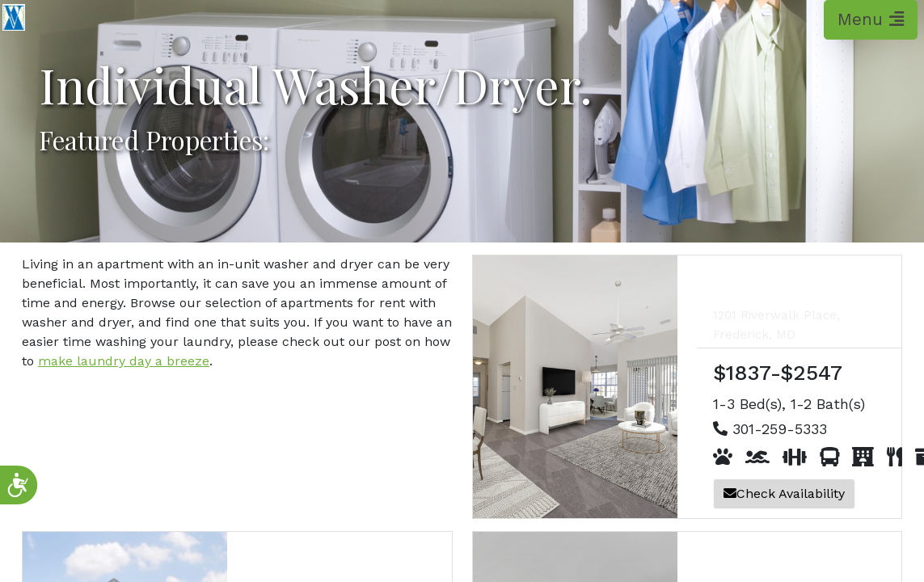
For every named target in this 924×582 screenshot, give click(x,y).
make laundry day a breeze (124, 361)
